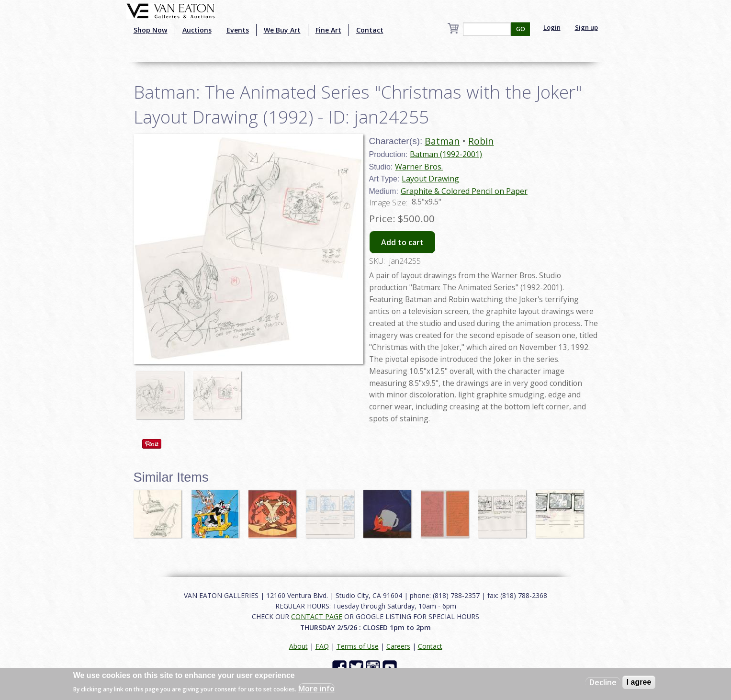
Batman (442, 141)
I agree (639, 682)
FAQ (322, 646)
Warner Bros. (419, 167)
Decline (603, 682)
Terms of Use (358, 646)
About (298, 646)
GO (521, 29)
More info (316, 689)
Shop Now (151, 30)
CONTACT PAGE (317, 616)
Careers (398, 646)
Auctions (197, 30)
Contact (370, 30)
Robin (481, 141)
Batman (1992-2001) (446, 154)
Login (552, 27)
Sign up (586, 27)
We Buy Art (282, 30)
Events (238, 30)
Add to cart (402, 242)
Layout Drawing (430, 179)
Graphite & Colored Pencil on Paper (464, 191)
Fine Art (328, 30)
